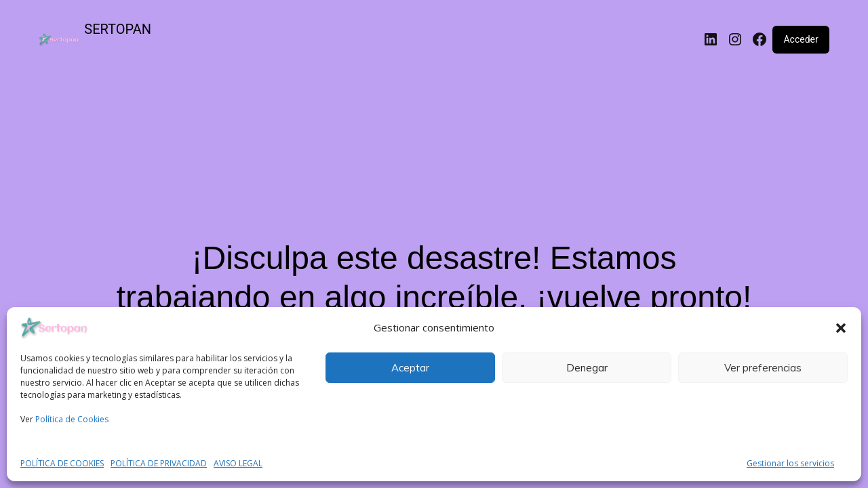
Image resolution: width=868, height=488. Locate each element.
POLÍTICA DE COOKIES (62, 463)
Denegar (587, 368)
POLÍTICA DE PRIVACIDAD (159, 463)
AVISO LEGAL (238, 463)
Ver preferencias (763, 368)
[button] (841, 328)
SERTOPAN (118, 29)
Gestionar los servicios (790, 463)
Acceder (801, 39)
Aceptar (410, 368)
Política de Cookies (72, 419)
